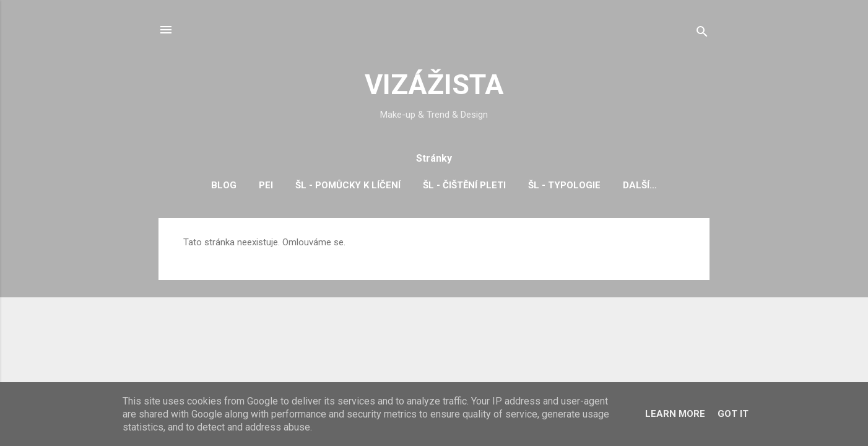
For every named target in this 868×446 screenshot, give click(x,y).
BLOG (224, 185)
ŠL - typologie (564, 185)
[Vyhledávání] (702, 34)
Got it (733, 414)
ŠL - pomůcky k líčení (348, 185)
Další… (640, 185)
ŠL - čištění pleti (464, 185)
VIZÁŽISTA (434, 85)
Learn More (675, 414)
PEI (266, 185)
